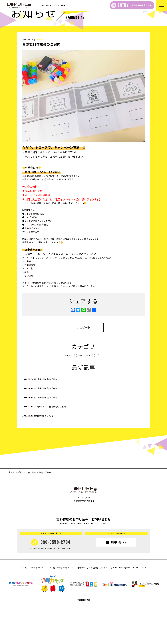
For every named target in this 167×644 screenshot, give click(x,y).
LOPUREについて (36, 607)
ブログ (100, 395)
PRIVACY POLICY (139, 607)
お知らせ (41, 79)
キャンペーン (84, 395)
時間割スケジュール (65, 607)
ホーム (12, 511)
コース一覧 (50, 607)
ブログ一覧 (84, 367)
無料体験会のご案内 (38, 455)
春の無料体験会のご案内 (40, 418)
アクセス (104, 607)
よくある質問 (92, 607)
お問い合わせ (124, 607)
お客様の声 (80, 607)
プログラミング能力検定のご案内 (44, 446)
